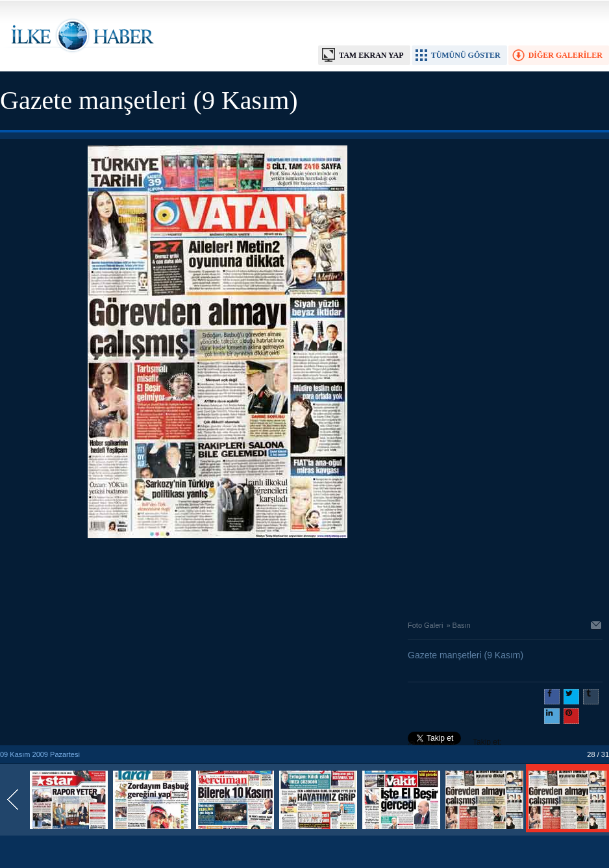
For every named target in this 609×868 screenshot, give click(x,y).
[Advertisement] (217, 576)
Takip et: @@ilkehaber (455, 743)
